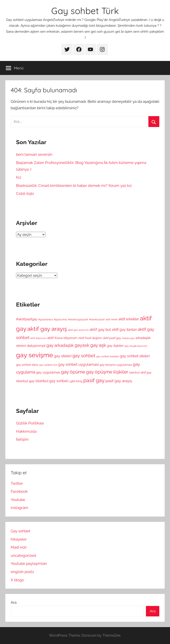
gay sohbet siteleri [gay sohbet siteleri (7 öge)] (135, 356)
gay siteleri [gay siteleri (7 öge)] (63, 356)
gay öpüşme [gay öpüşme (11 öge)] (99, 372)
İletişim (22, 439)
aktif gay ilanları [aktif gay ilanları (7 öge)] (124, 330)
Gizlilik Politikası (30, 423)
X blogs (17, 580)
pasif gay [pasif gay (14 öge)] (94, 380)
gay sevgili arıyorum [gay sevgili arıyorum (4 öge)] (136, 346)
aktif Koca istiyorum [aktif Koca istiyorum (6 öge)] (62, 338)
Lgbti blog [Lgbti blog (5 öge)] (76, 381)
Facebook (19, 491)
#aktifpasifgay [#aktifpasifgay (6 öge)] (27, 319)
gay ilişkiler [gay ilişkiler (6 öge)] (115, 346)
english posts (22, 572)
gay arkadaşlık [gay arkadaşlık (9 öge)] (60, 345)
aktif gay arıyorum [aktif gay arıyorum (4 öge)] (78, 330)
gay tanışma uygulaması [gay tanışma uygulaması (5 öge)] (116, 365)
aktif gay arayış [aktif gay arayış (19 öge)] (47, 329)
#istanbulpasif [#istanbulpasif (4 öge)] (97, 319)
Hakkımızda (26, 431)
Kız (19, 177)
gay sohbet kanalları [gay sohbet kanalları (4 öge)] (108, 356)
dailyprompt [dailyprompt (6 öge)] (36, 346)
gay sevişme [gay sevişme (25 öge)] (35, 355)
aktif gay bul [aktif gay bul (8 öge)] (100, 329)
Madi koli (19, 547)
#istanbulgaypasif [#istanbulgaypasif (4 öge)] (78, 319)
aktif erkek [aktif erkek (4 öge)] (112, 319)
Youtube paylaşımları (29, 563)
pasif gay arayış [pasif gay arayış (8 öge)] (119, 381)
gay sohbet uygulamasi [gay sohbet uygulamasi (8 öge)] (78, 364)
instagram (19, 508)
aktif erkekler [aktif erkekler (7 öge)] (129, 319)
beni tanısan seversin (34, 154)
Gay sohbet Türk (85, 11)
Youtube (18, 500)
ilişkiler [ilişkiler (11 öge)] (121, 372)
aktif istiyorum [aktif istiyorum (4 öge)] (38, 338)
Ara (14, 602)
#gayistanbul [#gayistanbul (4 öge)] (46, 319)
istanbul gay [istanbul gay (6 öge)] (25, 381)
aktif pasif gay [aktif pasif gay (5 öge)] (112, 338)
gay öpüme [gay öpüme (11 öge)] (73, 372)
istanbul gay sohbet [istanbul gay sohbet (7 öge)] (52, 381)
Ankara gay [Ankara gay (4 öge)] (128, 338)
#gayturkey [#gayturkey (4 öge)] (60, 319)
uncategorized (23, 555)
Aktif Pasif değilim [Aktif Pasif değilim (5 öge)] (90, 338)
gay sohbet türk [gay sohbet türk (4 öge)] (48, 365)
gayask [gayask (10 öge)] (82, 345)
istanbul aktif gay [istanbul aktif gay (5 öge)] (140, 372)
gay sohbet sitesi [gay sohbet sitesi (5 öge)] (27, 365)
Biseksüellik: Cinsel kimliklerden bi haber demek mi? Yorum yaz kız (74, 186)
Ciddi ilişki (25, 194)
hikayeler (19, 539)
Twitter (17, 483)
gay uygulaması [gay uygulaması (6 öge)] (48, 372)
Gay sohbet (20, 531)
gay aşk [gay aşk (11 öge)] (98, 345)
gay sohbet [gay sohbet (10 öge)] (84, 356)
